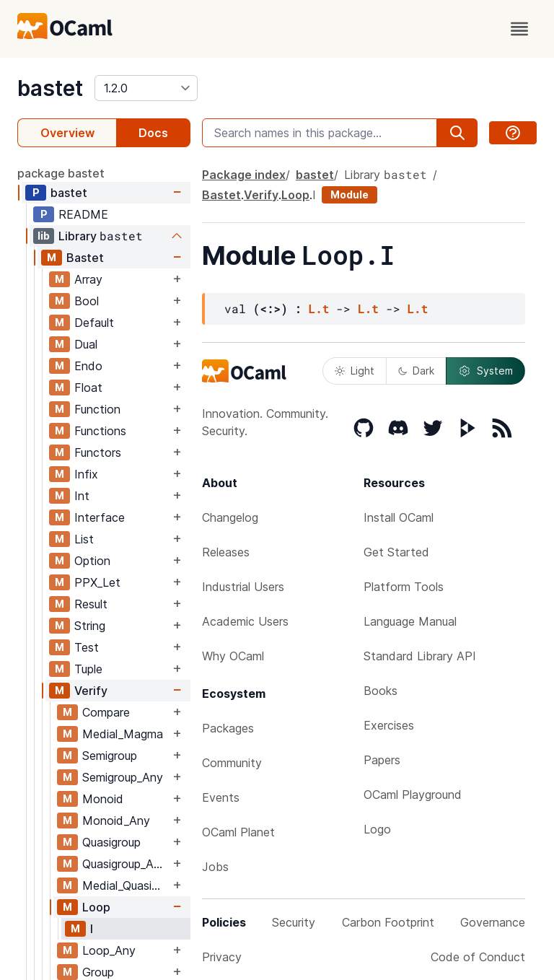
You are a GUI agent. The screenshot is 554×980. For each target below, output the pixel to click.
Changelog (230, 517)
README (83, 214)
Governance (493, 922)
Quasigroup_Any (124, 864)
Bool (87, 301)
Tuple (88, 669)
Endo (88, 366)
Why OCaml (233, 656)
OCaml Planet (238, 832)
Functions (100, 431)
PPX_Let (97, 582)
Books (381, 691)
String (90, 626)
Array (88, 279)
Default (94, 323)
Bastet (85, 258)
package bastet (61, 173)
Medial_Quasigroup (126, 885)
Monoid (103, 799)
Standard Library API (420, 656)
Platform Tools (404, 587)
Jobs (215, 867)
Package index (244, 175)
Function (97, 409)
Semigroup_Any (123, 777)
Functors (98, 452)
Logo (377, 829)
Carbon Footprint (388, 922)
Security (294, 922)
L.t (319, 309)
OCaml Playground (413, 795)
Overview (67, 133)
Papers (382, 760)
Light (355, 371)
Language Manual (410, 621)
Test (87, 647)
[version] (146, 88)
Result (91, 604)
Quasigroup (111, 842)
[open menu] (519, 29)
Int (82, 496)
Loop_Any (109, 950)
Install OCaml (399, 517)
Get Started (396, 552)
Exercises (389, 725)
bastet (50, 88)
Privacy (222, 957)
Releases (226, 552)
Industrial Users (243, 587)
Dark (416, 371)
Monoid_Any (116, 821)
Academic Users (245, 621)
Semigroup (110, 756)
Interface (100, 517)
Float (88, 388)
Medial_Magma (123, 734)
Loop (96, 907)
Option (92, 561)
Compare (106, 712)
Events (221, 797)
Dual (86, 344)
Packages (228, 728)
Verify (91, 691)
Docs (153, 133)
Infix (86, 474)
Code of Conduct (478, 957)
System (485, 371)
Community (232, 763)
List (84, 539)
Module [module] (349, 194)
